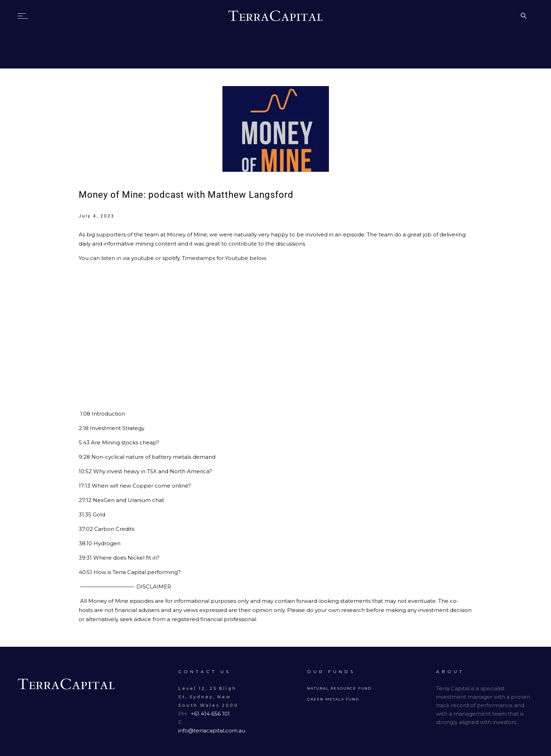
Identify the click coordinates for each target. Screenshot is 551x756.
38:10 (85, 543)
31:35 (85, 514)
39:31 (85, 558)
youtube (143, 258)
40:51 (85, 572)
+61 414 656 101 (210, 714)
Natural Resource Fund (339, 688)
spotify (171, 258)
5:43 (84, 442)
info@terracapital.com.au (212, 731)
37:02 (86, 529)
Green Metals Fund (333, 699)
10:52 (85, 471)
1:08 (85, 414)
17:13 (85, 486)
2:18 (84, 428)
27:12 (85, 500)
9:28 (84, 457)
